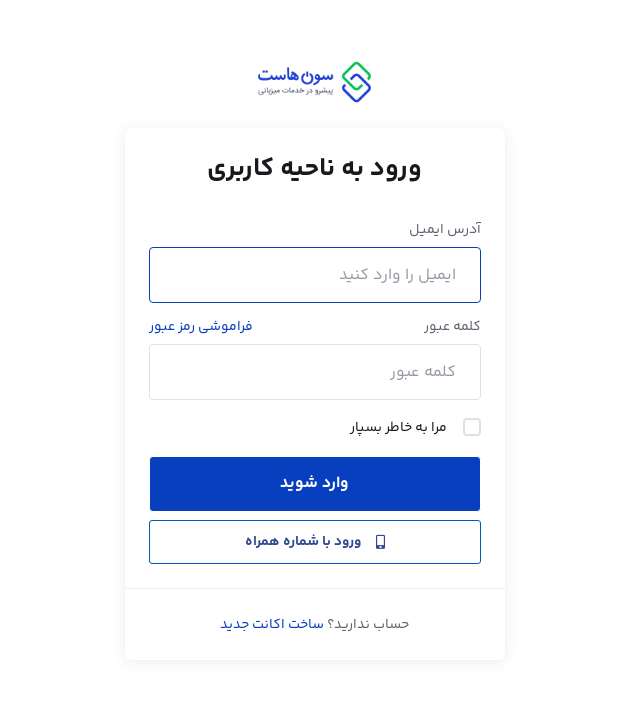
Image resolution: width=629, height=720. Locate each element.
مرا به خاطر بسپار (415, 428)
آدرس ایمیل (445, 230)
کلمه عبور (452, 327)
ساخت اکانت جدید (272, 625)
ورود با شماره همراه (315, 542)
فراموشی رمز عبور (201, 327)
